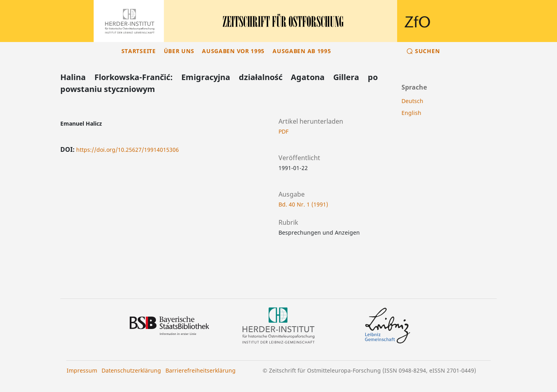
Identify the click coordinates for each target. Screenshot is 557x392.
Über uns (179, 51)
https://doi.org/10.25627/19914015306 (128, 150)
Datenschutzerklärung (131, 370)
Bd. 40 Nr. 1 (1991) (303, 204)
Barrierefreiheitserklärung (201, 370)
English (411, 113)
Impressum (82, 370)
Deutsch (412, 101)
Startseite (139, 51)
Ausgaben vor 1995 (233, 51)
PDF (283, 131)
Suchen (427, 51)
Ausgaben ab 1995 (302, 51)
